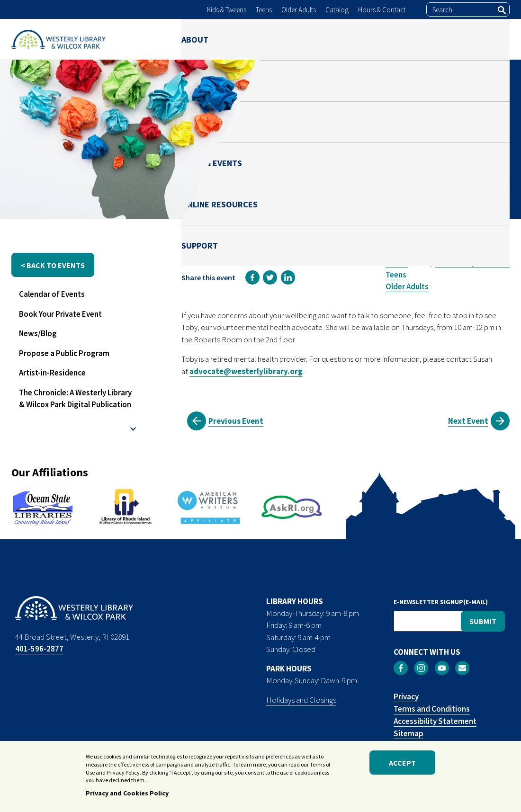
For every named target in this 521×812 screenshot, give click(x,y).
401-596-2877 (39, 649)
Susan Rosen (415, 188)
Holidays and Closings (301, 700)
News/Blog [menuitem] (38, 333)
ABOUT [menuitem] (195, 39)
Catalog (337, 10)
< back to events (53, 265)
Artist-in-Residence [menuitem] (52, 373)
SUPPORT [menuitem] (491, 39)
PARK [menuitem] (280, 39)
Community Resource (472, 262)
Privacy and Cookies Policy (127, 793)
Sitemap (409, 733)
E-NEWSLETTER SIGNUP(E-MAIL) (441, 602)
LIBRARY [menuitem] (239, 39)
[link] (252, 277)
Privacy (406, 696)
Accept (402, 763)
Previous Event (236, 421)
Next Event (468, 421)
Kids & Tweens (227, 10)
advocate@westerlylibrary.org (246, 371)
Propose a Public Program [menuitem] (64, 353)
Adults (397, 262)
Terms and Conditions (432, 709)
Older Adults (299, 10)
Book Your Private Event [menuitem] (60, 314)
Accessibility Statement (435, 721)
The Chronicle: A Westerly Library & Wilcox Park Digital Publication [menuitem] (75, 399)
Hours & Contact (382, 10)
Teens (264, 10)
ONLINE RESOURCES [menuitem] (419, 39)
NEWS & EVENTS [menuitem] (336, 39)
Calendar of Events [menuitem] (52, 294)
